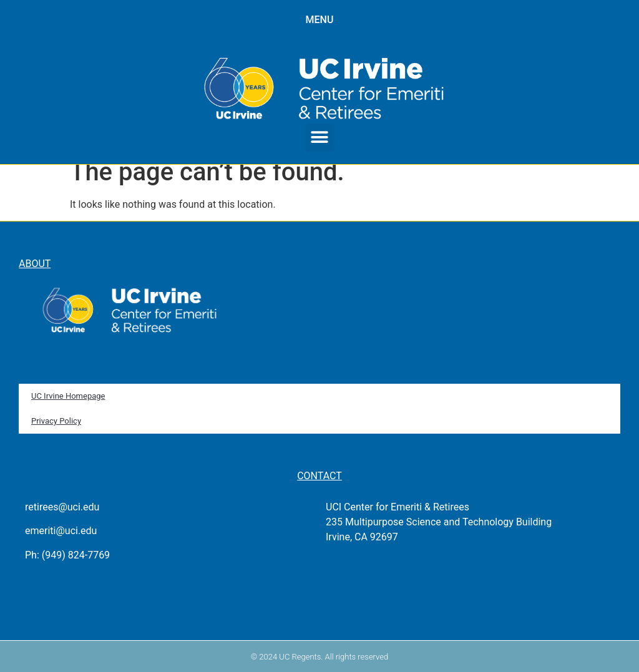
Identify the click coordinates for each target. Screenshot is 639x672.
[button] (320, 138)
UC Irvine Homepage (68, 396)
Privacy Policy (56, 421)
